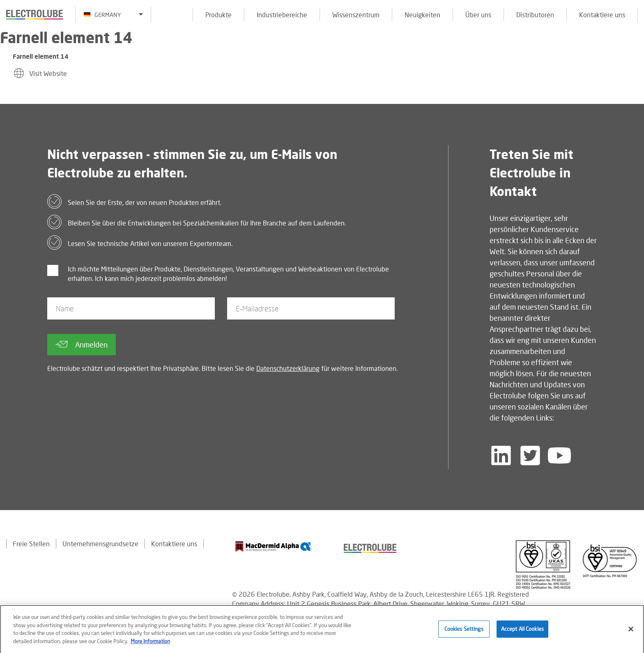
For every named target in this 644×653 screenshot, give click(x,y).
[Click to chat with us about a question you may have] (634, 61)
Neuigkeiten (422, 15)
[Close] (631, 631)
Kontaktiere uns (602, 15)
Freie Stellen (31, 544)
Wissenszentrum (356, 15)
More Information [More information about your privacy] (150, 643)
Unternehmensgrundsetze (100, 544)
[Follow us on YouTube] (559, 455)
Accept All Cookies (522, 631)
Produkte (218, 15)
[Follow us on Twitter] (530, 455)
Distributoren (535, 15)
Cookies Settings (464, 631)
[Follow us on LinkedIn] (501, 455)
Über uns (478, 15)
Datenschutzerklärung (288, 368)
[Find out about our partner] (273, 546)
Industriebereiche (282, 15)
